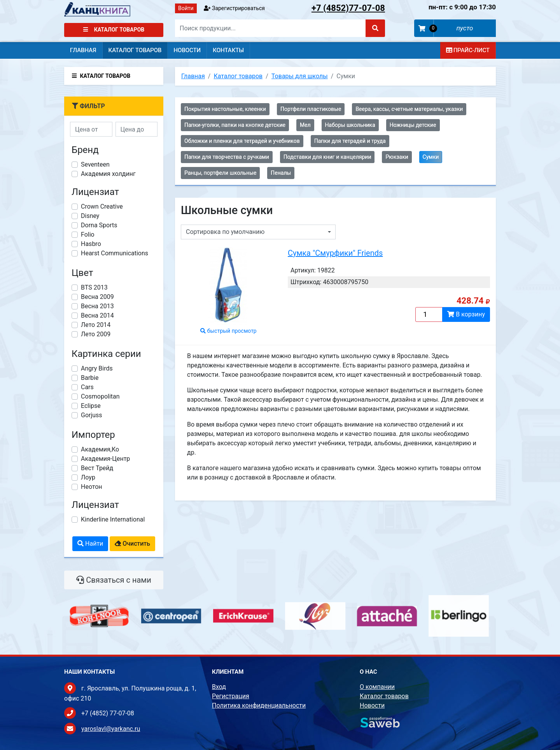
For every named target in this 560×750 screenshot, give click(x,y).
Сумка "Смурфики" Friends (335, 253)
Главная (83, 50)
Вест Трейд (97, 468)
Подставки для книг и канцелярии (327, 157)
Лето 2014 (96, 325)
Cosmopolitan (100, 396)
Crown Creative (102, 206)
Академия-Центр (105, 459)
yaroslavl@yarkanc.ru (111, 729)
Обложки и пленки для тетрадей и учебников (242, 141)
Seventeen (95, 164)
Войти (186, 8)
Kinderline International (113, 519)
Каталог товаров (114, 30)
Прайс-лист (468, 50)
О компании (377, 687)
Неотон (92, 487)
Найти (90, 544)
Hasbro (91, 244)
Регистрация (231, 696)
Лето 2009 (96, 334)
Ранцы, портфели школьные (220, 173)
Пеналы (281, 173)
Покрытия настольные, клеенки (225, 109)
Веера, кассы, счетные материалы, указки (409, 109)
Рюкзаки (397, 157)
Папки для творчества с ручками (227, 157)
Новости (187, 50)
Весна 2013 (97, 306)
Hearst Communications (115, 253)
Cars (87, 387)
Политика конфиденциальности (259, 705)
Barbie (90, 378)
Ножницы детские (413, 125)
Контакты (228, 50)
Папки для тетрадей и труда (350, 141)
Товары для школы (300, 76)
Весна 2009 (97, 297)
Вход (219, 687)
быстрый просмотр (228, 331)
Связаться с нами (114, 585)
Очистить (132, 544)
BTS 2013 (94, 287)
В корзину (466, 314)
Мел (305, 125)
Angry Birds (97, 368)
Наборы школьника (350, 125)
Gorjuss (92, 415)
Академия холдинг (108, 174)
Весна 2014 (97, 315)
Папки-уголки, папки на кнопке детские (235, 125)
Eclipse (91, 406)
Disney (90, 216)
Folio (88, 234)
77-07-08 (348, 8)
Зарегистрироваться (234, 8)
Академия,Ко (100, 449)
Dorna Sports (99, 225)
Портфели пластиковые (311, 109)
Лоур (88, 477)
